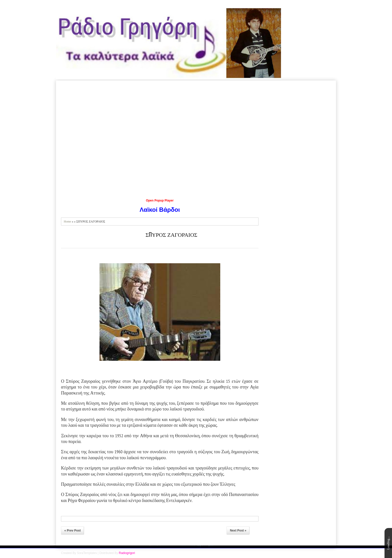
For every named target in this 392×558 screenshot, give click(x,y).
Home (67, 221)
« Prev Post (72, 530)
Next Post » (238, 530)
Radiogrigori (127, 553)
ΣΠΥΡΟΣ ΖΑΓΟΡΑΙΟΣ (171, 234)
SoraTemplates (87, 553)
